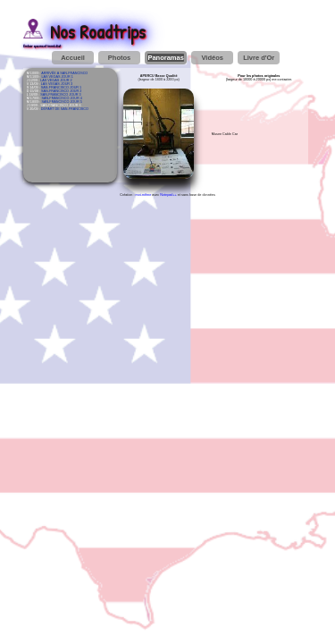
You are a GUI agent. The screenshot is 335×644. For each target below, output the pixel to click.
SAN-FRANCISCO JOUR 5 (61, 102)
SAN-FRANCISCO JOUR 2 (61, 91)
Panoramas (165, 58)
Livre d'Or (259, 58)
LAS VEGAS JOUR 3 (57, 84)
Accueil (73, 58)
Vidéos (212, 58)
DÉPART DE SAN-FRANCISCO (65, 109)
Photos (119, 58)
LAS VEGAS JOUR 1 (57, 77)
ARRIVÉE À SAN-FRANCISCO (64, 73)
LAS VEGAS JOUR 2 (56, 80)
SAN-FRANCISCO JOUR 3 (60, 95)
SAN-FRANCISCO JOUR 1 (61, 88)
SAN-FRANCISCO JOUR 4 (61, 98)
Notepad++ (168, 195)
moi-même (144, 195)
